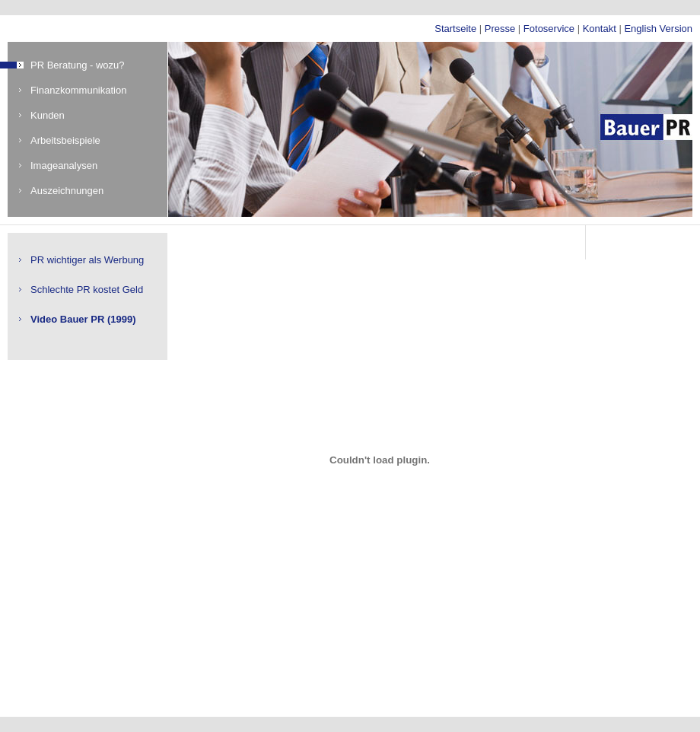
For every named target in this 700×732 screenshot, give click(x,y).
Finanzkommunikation (78, 90)
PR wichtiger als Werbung (87, 260)
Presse (500, 29)
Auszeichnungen (67, 191)
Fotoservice (549, 29)
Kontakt (600, 29)
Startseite (455, 29)
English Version (658, 29)
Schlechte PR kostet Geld (87, 290)
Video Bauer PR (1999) (83, 319)
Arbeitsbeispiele (65, 140)
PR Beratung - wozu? (78, 65)
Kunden (48, 115)
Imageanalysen (64, 165)
